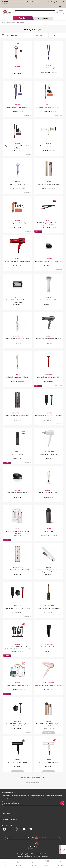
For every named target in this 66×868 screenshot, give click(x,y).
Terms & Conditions (33, 854)
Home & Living (11, 22)
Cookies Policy (44, 854)
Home (3, 22)
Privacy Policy (22, 854)
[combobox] (35, 12)
